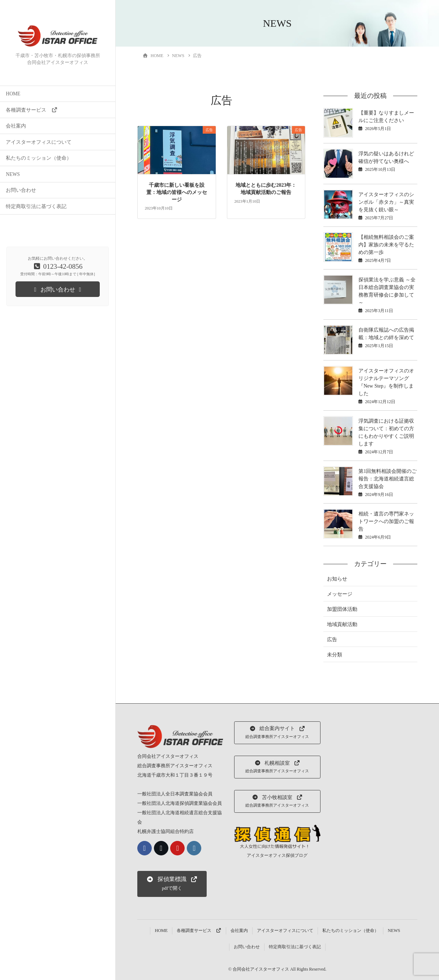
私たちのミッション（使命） (39, 158)
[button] (172, 884)
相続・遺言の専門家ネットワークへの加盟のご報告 (386, 521)
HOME (13, 94)
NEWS (13, 174)
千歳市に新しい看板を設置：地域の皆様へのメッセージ (177, 192)
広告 (332, 640)
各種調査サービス (32, 110)
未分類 (335, 655)
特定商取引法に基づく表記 (36, 206)
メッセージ (340, 594)
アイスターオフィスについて (39, 142)
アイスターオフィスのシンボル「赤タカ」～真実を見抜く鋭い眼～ (386, 202)
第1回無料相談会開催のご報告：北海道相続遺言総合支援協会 (388, 479)
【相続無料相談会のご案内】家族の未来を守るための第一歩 (386, 245)
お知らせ (337, 579)
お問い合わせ (21, 190)
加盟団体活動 (342, 609)
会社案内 (16, 126)
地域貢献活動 (342, 624)
